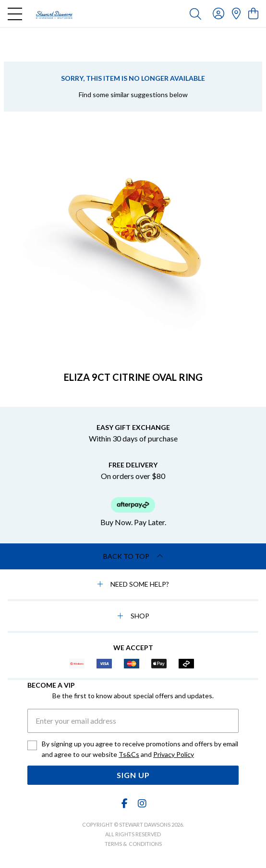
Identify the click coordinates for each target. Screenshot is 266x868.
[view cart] (253, 13)
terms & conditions (133, 844)
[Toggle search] (195, 13)
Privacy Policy (174, 754)
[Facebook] (125, 803)
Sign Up (133, 775)
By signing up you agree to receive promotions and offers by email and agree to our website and (140, 750)
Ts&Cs (129, 754)
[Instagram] (142, 803)
